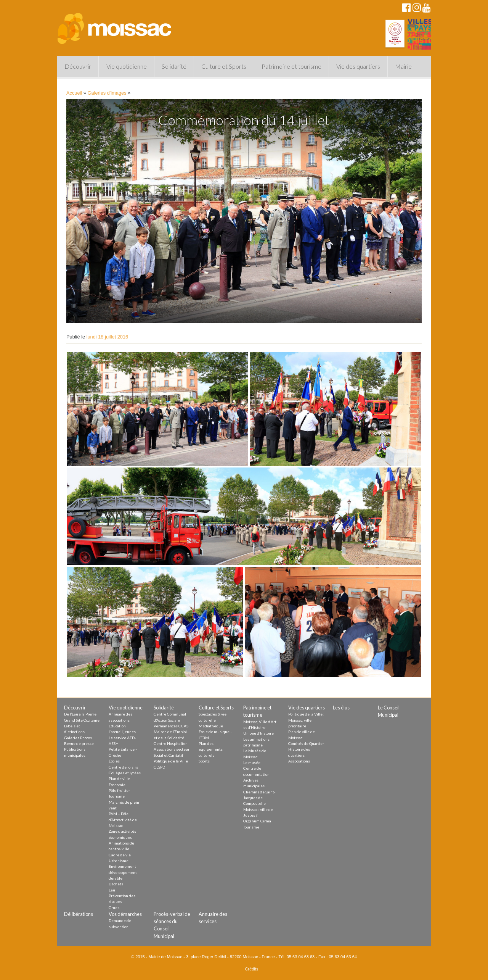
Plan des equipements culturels (211, 749)
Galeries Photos (78, 738)
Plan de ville (119, 779)
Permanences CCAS (171, 726)
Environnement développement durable (123, 872)
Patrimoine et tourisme (291, 66)
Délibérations (79, 914)
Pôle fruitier (119, 790)
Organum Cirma (257, 821)
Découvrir (78, 66)
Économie (117, 785)
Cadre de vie (120, 855)
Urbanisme (119, 861)
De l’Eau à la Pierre (80, 714)
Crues (114, 907)
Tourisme (117, 796)
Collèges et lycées (125, 773)
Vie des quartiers (358, 66)
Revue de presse (79, 743)
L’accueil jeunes (122, 732)
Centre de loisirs (123, 767)
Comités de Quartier (306, 743)
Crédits (252, 969)
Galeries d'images (107, 93)
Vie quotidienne (127, 66)
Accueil (74, 93)
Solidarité (174, 66)
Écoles (114, 761)
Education (117, 726)
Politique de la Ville (171, 761)
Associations (299, 761)
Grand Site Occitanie (82, 720)
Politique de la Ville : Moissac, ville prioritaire (306, 720)
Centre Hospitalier (170, 743)
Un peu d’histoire (258, 733)
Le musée (252, 762)
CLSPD (159, 767)
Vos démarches (125, 914)
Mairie (403, 66)
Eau (112, 890)
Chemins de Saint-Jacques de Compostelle (259, 798)
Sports (204, 761)
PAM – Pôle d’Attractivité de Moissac (123, 820)
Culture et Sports (224, 66)
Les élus (341, 708)
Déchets (116, 884)
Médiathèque (211, 726)
